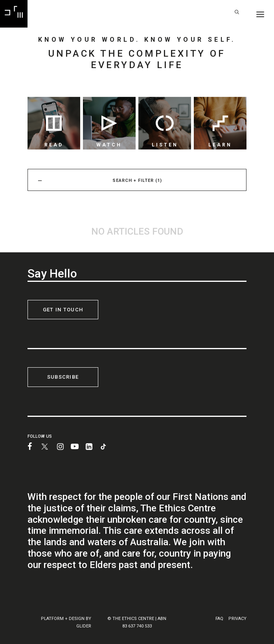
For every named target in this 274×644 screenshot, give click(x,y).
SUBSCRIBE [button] (63, 377)
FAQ (219, 619)
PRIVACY (237, 619)
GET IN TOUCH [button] (63, 310)
